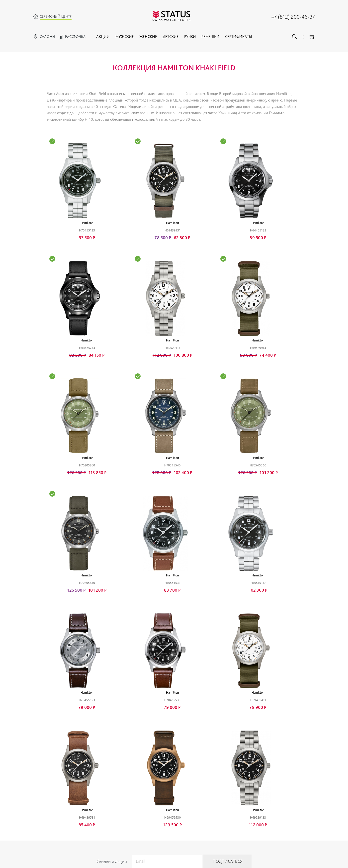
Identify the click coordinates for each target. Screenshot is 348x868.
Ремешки (210, 37)
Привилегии (199, 789)
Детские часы (43, 808)
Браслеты (155, 808)
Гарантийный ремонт (86, 789)
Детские (171, 37)
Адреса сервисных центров (265, 810)
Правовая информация (207, 814)
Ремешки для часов (163, 802)
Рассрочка (197, 802)
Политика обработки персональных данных (103, 814)
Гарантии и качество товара (211, 795)
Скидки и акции (112, 755)
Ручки (190, 37)
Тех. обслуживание (84, 795)
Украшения (157, 795)
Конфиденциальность (206, 821)
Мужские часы (44, 795)
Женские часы (44, 802)
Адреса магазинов (259, 803)
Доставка (197, 827)
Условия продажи (203, 808)
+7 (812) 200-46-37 (293, 17)
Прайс (75, 802)
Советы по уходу (83, 808)
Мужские (125, 37)
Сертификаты (238, 37)
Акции (103, 37)
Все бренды (42, 789)
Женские (148, 37)
